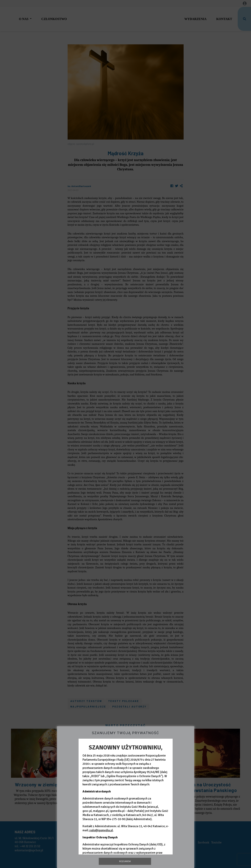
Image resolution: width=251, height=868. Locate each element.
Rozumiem (125, 861)
